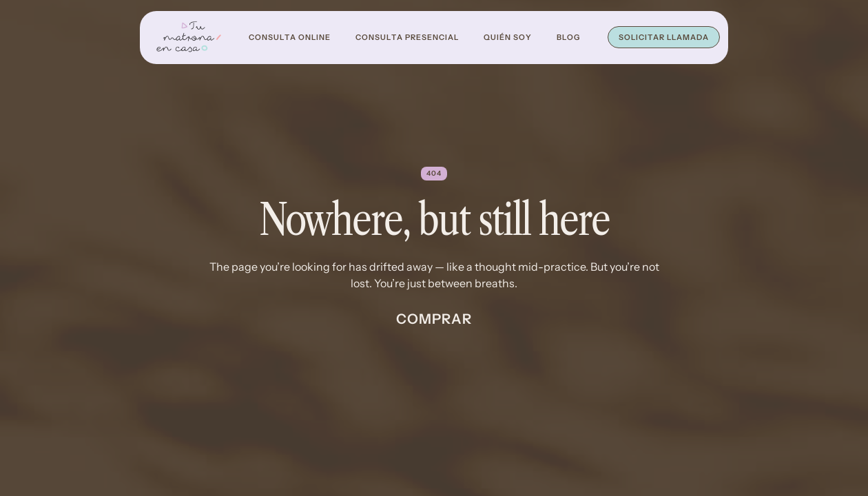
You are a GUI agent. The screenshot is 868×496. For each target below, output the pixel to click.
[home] (189, 38)
